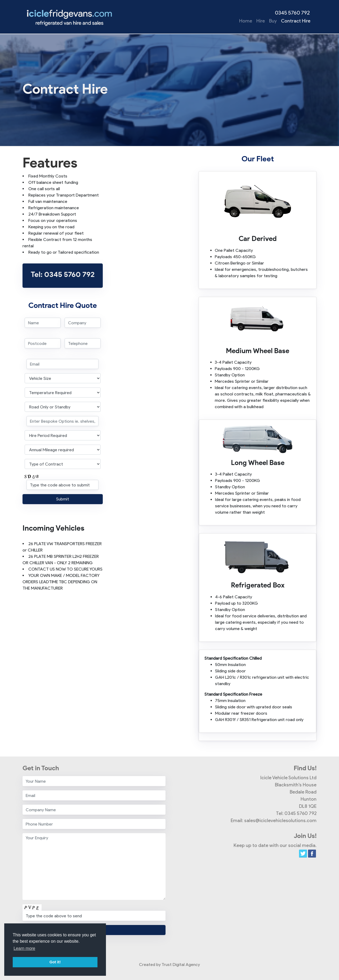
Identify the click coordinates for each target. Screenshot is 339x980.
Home (246, 21)
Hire (261, 21)
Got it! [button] (55, 962)
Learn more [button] (24, 948)
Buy (273, 21)
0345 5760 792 (292, 13)
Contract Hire (296, 21)
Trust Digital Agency (181, 965)
